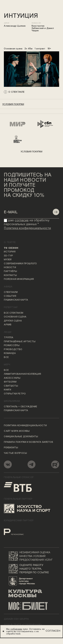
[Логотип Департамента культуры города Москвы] (31, 581)
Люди (8, 332)
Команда (10, 353)
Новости (10, 267)
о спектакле (16, 92)
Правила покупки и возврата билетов (28, 442)
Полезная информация (19, 279)
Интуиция (21, 16)
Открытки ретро (15, 394)
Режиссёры (12, 346)
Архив (8, 325)
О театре (10, 242)
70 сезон (11, 248)
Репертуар (11, 308)
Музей (8, 260)
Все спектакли (13, 313)
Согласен (53, 631)
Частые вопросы (15, 453)
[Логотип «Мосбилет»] (31, 606)
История (10, 252)
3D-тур (8, 256)
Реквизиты (11, 448)
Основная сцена (15, 317)
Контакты (10, 275)
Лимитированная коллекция (22, 374)
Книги (7, 390)
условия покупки (13, 104)
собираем (16, 629)
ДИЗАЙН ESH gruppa (16, 619)
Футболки (10, 382)
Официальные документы (21, 437)
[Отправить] (56, 212)
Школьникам (12, 401)
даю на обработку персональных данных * (27, 222)
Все (6, 357)
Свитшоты (11, 386)
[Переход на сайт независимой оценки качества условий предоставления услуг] (31, 556)
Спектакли (11, 292)
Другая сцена (13, 321)
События (10, 296)
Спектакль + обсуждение (20, 407)
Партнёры (10, 271)
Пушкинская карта (16, 300)
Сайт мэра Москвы (17, 431)
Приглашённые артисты (20, 342)
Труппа (9, 338)
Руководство (13, 349)
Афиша (8, 287)
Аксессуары (12, 378)
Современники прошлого (20, 264)
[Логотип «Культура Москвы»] (31, 594)
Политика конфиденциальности (25, 426)
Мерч (7, 365)
